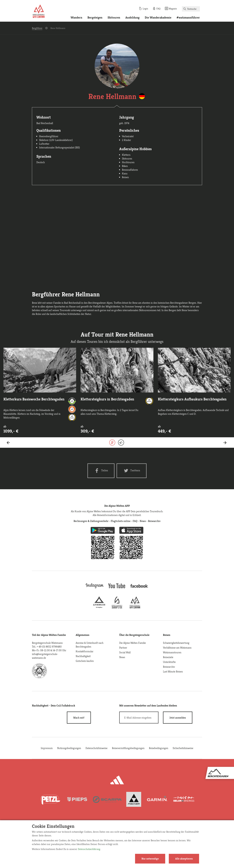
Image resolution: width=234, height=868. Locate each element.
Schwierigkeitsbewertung (176, 643)
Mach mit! (79, 718)
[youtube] (117, 589)
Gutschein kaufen (85, 661)
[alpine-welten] (99, 607)
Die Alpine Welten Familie (133, 643)
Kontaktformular (85, 651)
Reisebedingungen (159, 748)
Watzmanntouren (172, 652)
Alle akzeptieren (184, 859)
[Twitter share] (132, 471)
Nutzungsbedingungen (69, 748)
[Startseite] (39, 12)
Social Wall (125, 652)
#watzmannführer (188, 18)
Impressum (47, 748)
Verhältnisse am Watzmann (177, 648)
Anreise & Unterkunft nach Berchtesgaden (90, 645)
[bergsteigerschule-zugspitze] (117, 607)
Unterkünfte (169, 662)
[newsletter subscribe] (178, 718)
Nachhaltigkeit (83, 656)
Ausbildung (132, 18)
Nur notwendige (150, 859)
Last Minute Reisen (173, 671)
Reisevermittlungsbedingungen (128, 748)
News (122, 657)
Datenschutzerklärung (89, 849)
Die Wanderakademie (158, 18)
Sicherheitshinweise (183, 748)
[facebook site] (139, 588)
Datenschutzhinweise (96, 748)
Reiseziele (168, 657)
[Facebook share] (101, 471)
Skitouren (114, 18)
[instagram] (95, 589)
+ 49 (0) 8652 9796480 (49, 647)
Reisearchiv (169, 667)
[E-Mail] (139, 718)
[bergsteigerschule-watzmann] (135, 607)
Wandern (76, 18)
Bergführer (37, 28)
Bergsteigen (95, 18)
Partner (123, 648)
